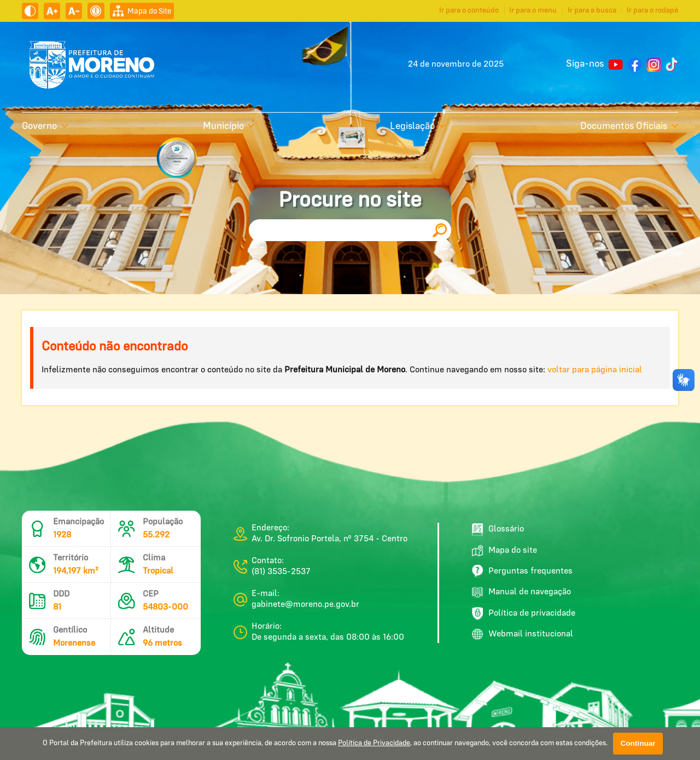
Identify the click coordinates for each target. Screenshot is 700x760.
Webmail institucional (523, 634)
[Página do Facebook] (635, 64)
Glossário (498, 530)
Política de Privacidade (374, 743)
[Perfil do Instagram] (654, 65)
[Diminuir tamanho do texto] (74, 11)
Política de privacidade (524, 613)
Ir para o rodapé (652, 10)
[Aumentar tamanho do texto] (52, 11)
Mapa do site (504, 551)
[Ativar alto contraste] (30, 11)
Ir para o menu (533, 10)
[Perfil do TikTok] (672, 65)
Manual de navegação (521, 592)
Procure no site (350, 201)
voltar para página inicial (595, 370)
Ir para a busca (592, 10)
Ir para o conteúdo (469, 10)
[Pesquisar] (440, 230)
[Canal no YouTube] (616, 65)
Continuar (638, 743)
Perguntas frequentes (522, 571)
